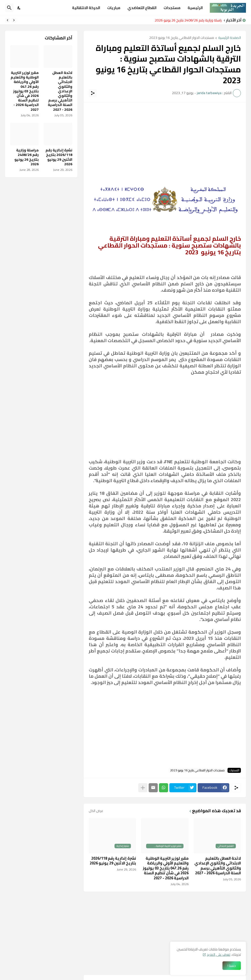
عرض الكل (96, 811)
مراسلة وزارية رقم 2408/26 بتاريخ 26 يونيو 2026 (187, 20)
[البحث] (9, 8)
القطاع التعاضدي (142, 8)
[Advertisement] (165, 143)
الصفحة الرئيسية (230, 38)
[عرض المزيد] (143, 788)
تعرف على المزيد (219, 955)
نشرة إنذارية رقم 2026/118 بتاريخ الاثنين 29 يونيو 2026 (113, 861)
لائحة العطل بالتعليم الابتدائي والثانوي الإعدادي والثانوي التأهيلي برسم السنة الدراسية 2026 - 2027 (218, 866)
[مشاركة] (93, 93)
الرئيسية (195, 8)
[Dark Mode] (19, 8)
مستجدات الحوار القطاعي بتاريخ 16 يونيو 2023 (182, 38)
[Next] (8, 20)
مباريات (114, 8)
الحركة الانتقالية (86, 8)
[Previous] (14, 20)
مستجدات (172, 8)
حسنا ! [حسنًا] (232, 966)
